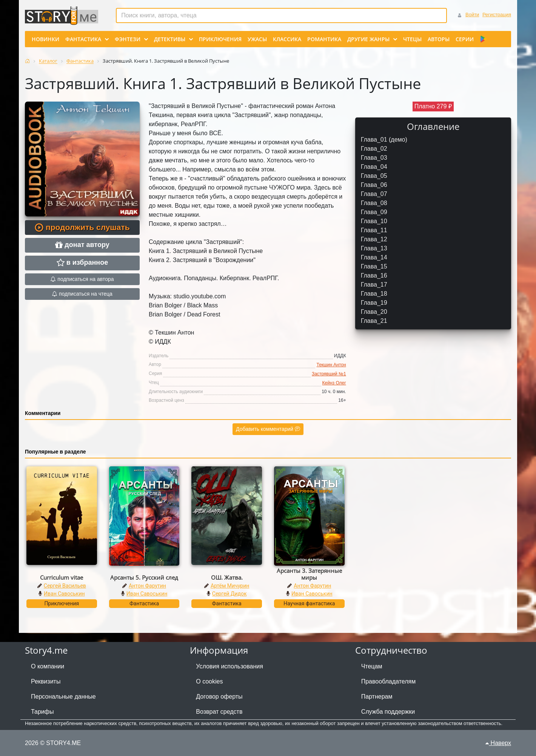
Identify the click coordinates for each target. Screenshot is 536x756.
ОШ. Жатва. (227, 577)
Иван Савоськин (64, 594)
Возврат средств (219, 712)
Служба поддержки (388, 712)
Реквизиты (46, 681)
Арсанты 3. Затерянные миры (309, 574)
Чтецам (372, 666)
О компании (48, 666)
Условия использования (229, 666)
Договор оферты (219, 697)
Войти (472, 15)
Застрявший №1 (329, 374)
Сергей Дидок (229, 594)
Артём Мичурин (230, 586)
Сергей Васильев (65, 586)
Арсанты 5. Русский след (144, 577)
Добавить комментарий (268, 429)
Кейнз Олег (334, 383)
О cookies (209, 681)
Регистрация (497, 15)
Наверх (498, 743)
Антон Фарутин (147, 586)
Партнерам (377, 697)
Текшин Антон (331, 365)
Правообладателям (389, 681)
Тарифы (42, 712)
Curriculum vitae (62, 577)
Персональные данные (63, 697)
